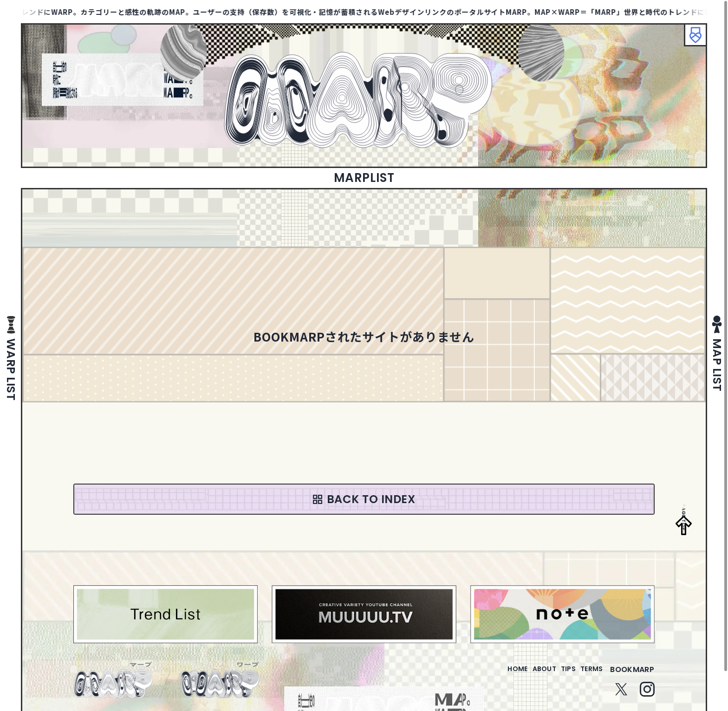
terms (588, 675)
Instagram (647, 695)
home (491, 675)
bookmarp (632, 675)
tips (557, 675)
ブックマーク (691, 39)
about (525, 675)
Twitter (621, 695)
